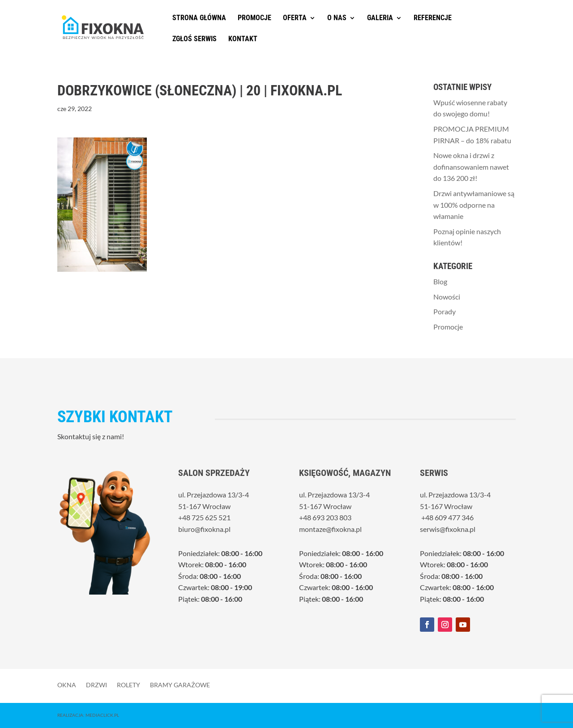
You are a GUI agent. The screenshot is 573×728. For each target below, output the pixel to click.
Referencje (433, 18)
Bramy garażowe (180, 685)
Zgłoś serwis (195, 39)
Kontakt (243, 39)
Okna (67, 685)
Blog (440, 281)
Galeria (380, 18)
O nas (337, 18)
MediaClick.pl (102, 715)
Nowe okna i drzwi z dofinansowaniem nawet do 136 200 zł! (471, 167)
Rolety (128, 685)
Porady (445, 311)
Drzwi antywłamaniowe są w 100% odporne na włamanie (474, 205)
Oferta (295, 18)
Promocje (254, 18)
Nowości (447, 297)
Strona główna (199, 18)
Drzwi (96, 685)
